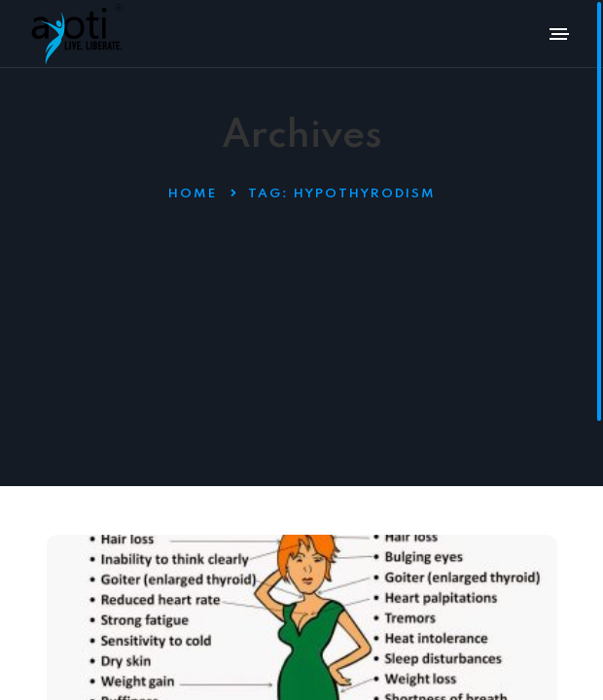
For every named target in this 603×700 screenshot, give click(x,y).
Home (193, 194)
